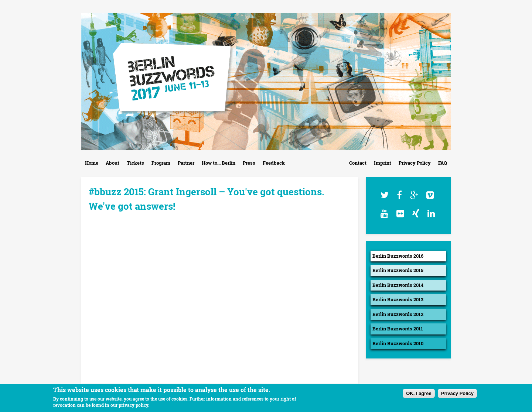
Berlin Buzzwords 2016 (398, 256)
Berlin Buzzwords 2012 (398, 314)
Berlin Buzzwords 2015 (398, 270)
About (112, 163)
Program (161, 163)
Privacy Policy (415, 163)
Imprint (383, 163)
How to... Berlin (219, 163)
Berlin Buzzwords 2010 (398, 343)
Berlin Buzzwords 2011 (398, 329)
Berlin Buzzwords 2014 (398, 285)
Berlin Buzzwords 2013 (398, 299)
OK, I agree (419, 393)
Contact (358, 163)
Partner (186, 163)
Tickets (135, 163)
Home (92, 163)
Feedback (274, 163)
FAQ (443, 163)
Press (249, 163)
